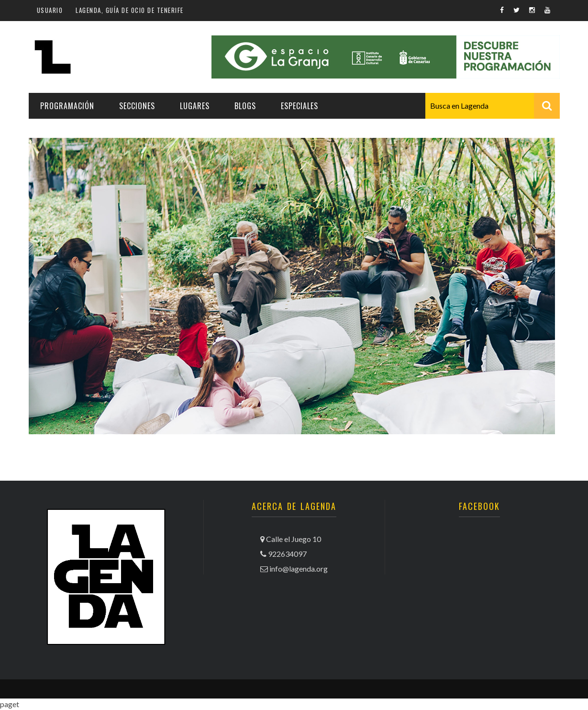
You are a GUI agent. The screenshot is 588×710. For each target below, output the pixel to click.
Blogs (245, 106)
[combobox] (493, 106)
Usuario (50, 10)
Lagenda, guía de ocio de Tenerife (130, 10)
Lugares (195, 106)
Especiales (300, 106)
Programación (67, 106)
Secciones (137, 106)
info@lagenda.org (299, 569)
